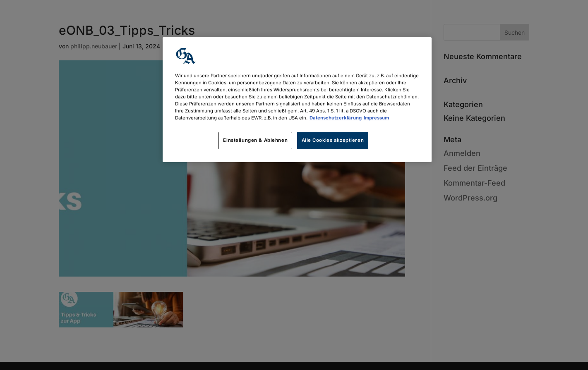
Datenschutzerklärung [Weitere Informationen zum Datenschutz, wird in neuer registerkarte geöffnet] (336, 118)
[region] (297, 100)
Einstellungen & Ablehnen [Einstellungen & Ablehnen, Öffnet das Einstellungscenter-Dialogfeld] (255, 140)
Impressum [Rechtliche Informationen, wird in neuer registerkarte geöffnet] (376, 118)
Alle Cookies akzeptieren (333, 140)
